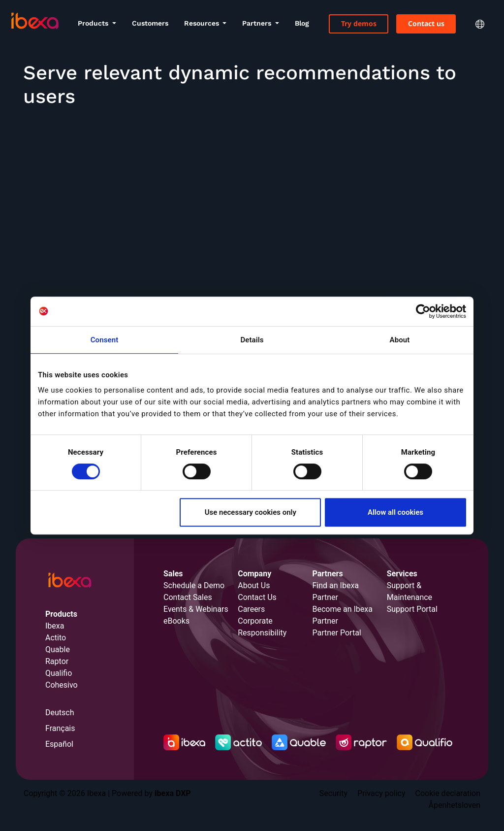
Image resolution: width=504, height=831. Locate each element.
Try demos (359, 23)
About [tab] (400, 340)
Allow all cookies (395, 512)
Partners (258, 23)
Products (94, 23)
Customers (150, 23)
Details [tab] (252, 340)
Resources (203, 23)
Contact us (426, 23)
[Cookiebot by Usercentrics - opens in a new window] (423, 311)
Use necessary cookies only (251, 512)
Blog (302, 23)
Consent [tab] (105, 340)
